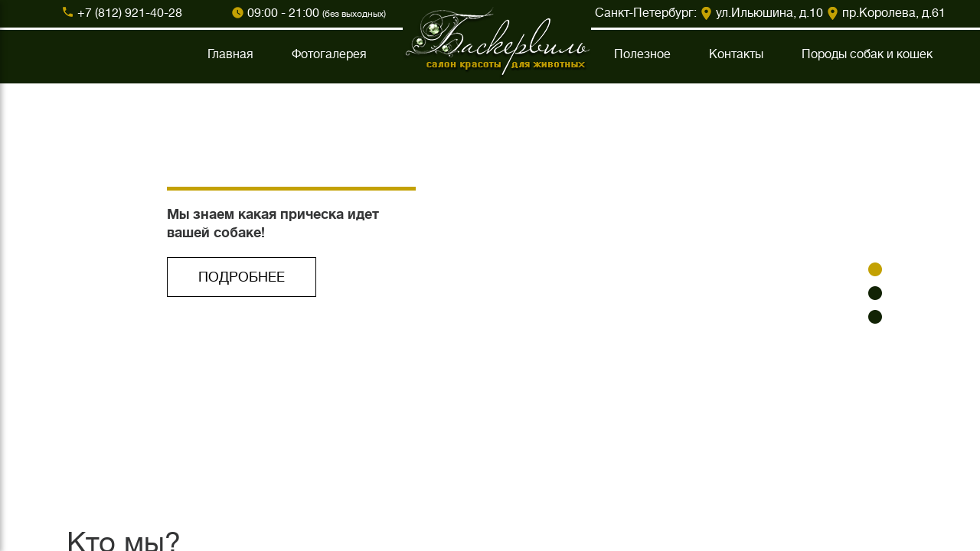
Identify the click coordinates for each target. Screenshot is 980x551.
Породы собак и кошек (867, 54)
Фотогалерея (329, 54)
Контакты (736, 54)
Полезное (642, 54)
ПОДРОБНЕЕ (242, 277)
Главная (230, 54)
